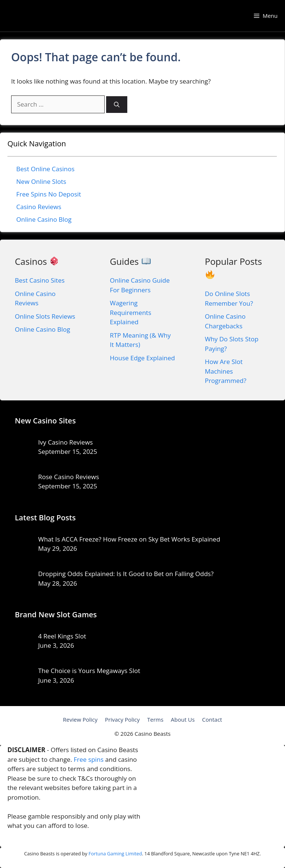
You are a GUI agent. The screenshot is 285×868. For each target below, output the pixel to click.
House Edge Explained (142, 358)
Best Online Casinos (45, 169)
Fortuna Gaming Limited (115, 854)
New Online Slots (41, 181)
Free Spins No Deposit (49, 194)
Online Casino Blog (44, 219)
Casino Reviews (39, 207)
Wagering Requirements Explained (131, 312)
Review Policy (80, 719)
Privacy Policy (122, 719)
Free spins (89, 759)
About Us (183, 719)
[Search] (117, 105)
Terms (155, 719)
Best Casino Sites (40, 280)
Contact (212, 719)
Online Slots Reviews (45, 316)
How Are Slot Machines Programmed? (226, 371)
